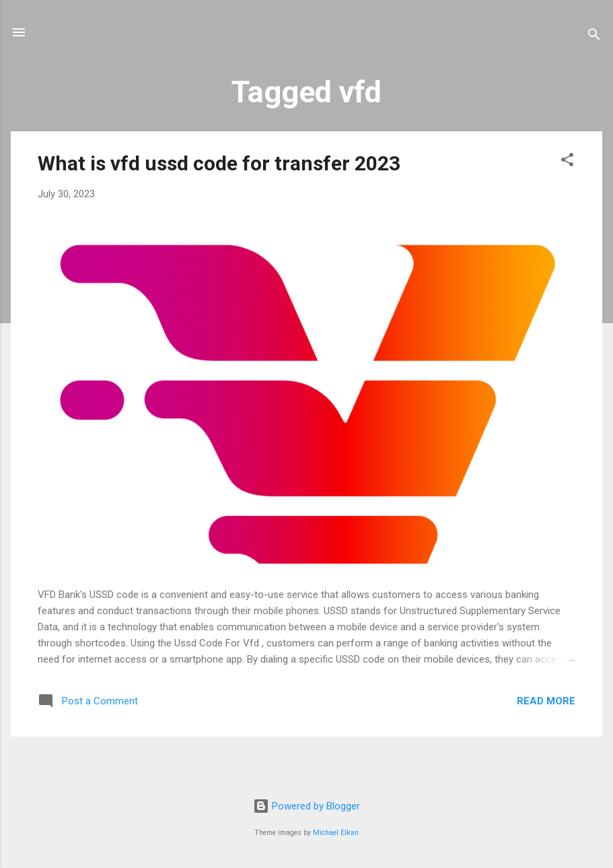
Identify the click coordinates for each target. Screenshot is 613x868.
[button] (567, 162)
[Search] (594, 37)
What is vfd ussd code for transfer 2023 (219, 163)
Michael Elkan (336, 833)
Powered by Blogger (306, 806)
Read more (546, 701)
